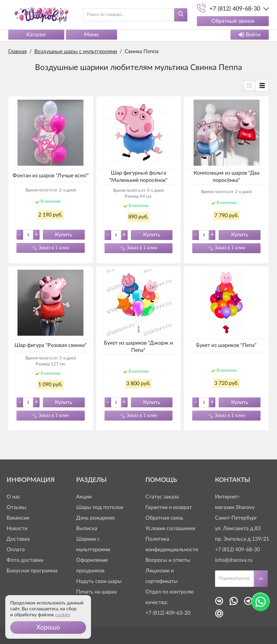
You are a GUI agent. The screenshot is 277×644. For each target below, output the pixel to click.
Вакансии (18, 518)
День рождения (95, 518)
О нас (14, 497)
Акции (84, 497)
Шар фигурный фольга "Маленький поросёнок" (138, 177)
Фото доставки (25, 560)
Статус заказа (162, 497)
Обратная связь (164, 518)
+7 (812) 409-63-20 (168, 613)
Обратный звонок (233, 21)
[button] (48, 627)
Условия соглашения (170, 528)
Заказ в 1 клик (54, 248)
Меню (92, 35)
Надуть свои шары (99, 581)
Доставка (18, 539)
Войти (250, 35)
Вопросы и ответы (168, 560)
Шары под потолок (100, 507)
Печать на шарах (96, 592)
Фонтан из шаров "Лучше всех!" (51, 176)
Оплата (16, 550)
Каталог (36, 35)
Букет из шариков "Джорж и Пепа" (138, 347)
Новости (17, 528)
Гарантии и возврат (169, 507)
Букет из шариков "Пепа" (226, 345)
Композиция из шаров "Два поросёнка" (227, 177)
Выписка (87, 528)
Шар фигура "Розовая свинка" (51, 345)
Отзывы (16, 507)
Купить (64, 235)
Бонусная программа (32, 571)
